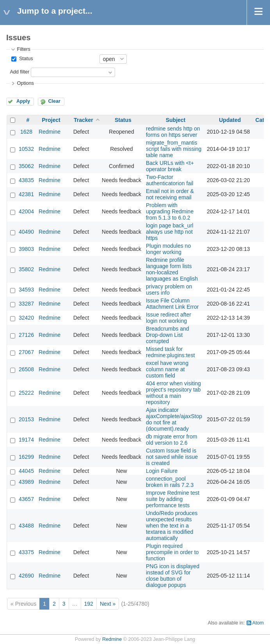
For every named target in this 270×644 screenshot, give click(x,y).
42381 (26, 194)
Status (25, 59)
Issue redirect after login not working (169, 318)
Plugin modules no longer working (168, 249)
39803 (26, 249)
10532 (26, 149)
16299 (26, 457)
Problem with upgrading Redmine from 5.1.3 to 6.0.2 (170, 211)
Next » (108, 604)
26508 (26, 369)
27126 (26, 335)
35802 (26, 269)
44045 (26, 471)
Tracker (83, 120)
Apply (23, 101)
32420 (26, 318)
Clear (54, 101)
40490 (26, 232)
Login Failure (162, 471)
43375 (26, 552)
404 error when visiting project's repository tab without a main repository (173, 393)
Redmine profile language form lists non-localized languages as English (172, 269)
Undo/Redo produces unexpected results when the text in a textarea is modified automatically (172, 526)
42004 (26, 211)
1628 (26, 132)
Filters (23, 49)
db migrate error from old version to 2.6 (171, 440)
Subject (176, 120)
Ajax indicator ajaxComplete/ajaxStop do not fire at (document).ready (174, 419)
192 (89, 604)
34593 (26, 290)
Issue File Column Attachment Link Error (172, 304)
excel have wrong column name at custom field (167, 369)
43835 (26, 180)
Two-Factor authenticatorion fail (170, 180)
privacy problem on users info (169, 290)
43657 (26, 499)
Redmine (50, 132)
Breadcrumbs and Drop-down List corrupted (168, 335)
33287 (26, 304)
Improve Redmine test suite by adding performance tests (173, 499)
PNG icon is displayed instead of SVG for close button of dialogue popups (173, 576)
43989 (26, 482)
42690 (26, 576)
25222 (26, 393)
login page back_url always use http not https (170, 232)
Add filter (20, 72)
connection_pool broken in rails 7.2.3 (170, 482)
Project (51, 120)
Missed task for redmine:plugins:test (170, 352)
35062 (26, 166)
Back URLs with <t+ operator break (170, 166)
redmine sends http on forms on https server (173, 132)
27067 (26, 352)
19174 (26, 440)
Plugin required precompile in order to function (172, 552)
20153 (26, 419)
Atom (258, 623)
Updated (230, 120)
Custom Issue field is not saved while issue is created (172, 457)
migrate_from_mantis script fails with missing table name (174, 149)
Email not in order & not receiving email (170, 194)
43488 (26, 526)
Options (25, 83)
